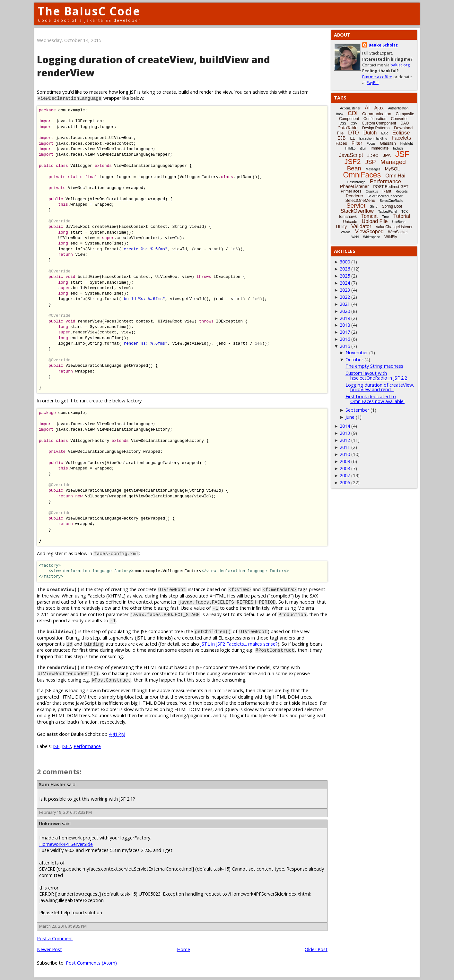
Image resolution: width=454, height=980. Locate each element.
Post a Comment (55, 938)
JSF (56, 746)
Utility (341, 227)
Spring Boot (392, 206)
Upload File (375, 221)
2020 (345, 311)
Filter (357, 143)
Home (183, 949)
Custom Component (379, 123)
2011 (345, 447)
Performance (87, 746)
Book (340, 114)
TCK (405, 212)
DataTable (348, 128)
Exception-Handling (373, 138)
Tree (385, 217)
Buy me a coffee (377, 77)
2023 (345, 290)
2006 (345, 482)
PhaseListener (354, 186)
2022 (345, 297)
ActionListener (350, 108)
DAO (405, 123)
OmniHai (395, 176)
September (357, 410)
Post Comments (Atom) (91, 963)
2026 (345, 269)
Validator (361, 226)
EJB (342, 138)
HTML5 (350, 148)
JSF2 (66, 746)
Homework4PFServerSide (66, 844)
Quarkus (372, 191)
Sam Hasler (52, 784)
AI (367, 108)
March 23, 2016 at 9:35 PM (63, 926)
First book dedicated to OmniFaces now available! (375, 399)
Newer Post (49, 949)
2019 (345, 318)
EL (352, 138)
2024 (345, 283)
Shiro (374, 206)
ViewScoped (369, 232)
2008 (345, 468)
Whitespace (371, 237)
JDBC (373, 155)
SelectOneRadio (392, 201)
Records (402, 191)
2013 (345, 433)
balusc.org (400, 65)
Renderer (354, 196)
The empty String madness (374, 366)
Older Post (316, 949)
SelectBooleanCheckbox (385, 196)
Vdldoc (346, 232)
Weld (355, 237)
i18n (363, 148)
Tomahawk (348, 217)
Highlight (407, 144)
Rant (387, 191)
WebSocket (398, 232)
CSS (343, 123)
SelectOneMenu (360, 200)
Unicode (350, 222)
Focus (371, 144)
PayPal (373, 83)
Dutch (370, 133)
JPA (387, 155)
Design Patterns (376, 128)
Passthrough (356, 182)
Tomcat (370, 216)
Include (398, 148)
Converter (399, 119)
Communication (377, 114)
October (354, 360)
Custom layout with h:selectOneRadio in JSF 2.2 (376, 375)
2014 (345, 426)
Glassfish (388, 143)
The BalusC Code (89, 11)
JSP (371, 162)
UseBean (399, 222)
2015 (345, 346)
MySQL (393, 169)
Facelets (401, 138)
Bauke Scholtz (383, 45)
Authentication (398, 108)
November (357, 352)
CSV (354, 123)
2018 (345, 325)
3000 (345, 262)
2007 (345, 475)
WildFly (391, 237)
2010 (345, 454)
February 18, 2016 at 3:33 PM (65, 812)
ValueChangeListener (394, 227)
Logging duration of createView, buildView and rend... (380, 387)
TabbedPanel (388, 212)
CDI (353, 113)
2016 (345, 339)
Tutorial (402, 216)
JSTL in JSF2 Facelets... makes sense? (239, 644)
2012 (345, 440)
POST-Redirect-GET (391, 187)
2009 (345, 461)
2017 (345, 332)
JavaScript (351, 155)
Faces (341, 143)
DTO (353, 133)
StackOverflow (357, 211)
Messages (373, 169)
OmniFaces (362, 175)
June (350, 417)
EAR (384, 133)
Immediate (380, 148)
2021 (345, 304)
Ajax (379, 108)
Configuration (375, 119)
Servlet (356, 206)
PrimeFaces (351, 191)
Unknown (50, 824)
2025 (345, 276)
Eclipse (401, 133)
